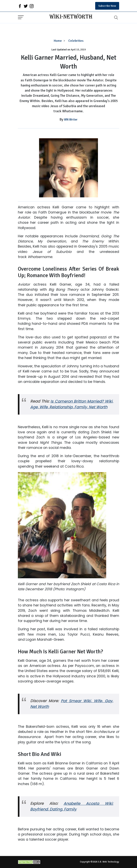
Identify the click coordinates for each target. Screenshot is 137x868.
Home (58, 41)
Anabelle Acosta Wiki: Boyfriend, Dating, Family (72, 806)
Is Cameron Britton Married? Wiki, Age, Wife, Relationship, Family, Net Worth (72, 404)
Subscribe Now (107, 6)
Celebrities (76, 41)
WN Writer (71, 120)
